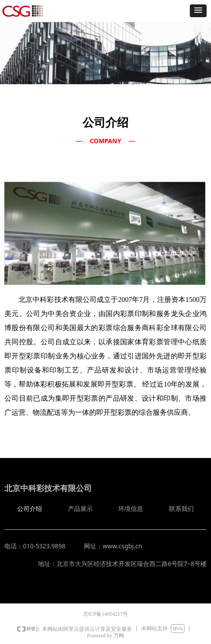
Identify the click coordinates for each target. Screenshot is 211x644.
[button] (198, 11)
